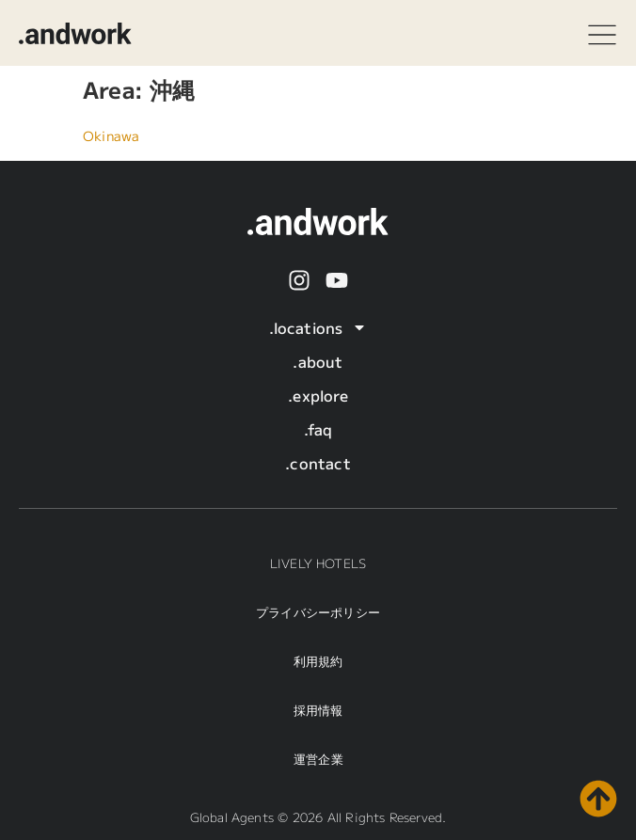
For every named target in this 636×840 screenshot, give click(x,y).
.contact (318, 463)
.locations (318, 327)
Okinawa (111, 135)
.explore (318, 395)
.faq (318, 429)
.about (318, 361)
